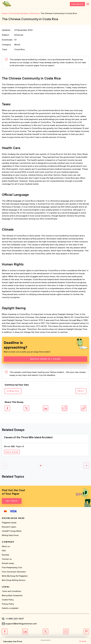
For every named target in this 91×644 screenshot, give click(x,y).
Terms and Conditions (12, 591)
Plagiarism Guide (9, 523)
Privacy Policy (8, 604)
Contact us (7, 559)
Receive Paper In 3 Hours (46, 359)
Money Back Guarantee (12, 596)
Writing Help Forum (10, 535)
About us (6, 546)
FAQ (4, 551)
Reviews (6, 555)
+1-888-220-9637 (15, 619)
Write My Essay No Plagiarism (15, 576)
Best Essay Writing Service (14, 580)
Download (13, 391)
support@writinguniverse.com (21, 624)
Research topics (9, 527)
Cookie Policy (8, 600)
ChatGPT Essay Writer (12, 531)
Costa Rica (19, 49)
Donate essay (8, 563)
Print (81, 391)
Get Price (12, 501)
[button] (41, 466)
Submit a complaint (10, 608)
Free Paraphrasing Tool (12, 568)
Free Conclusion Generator (14, 572)
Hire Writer (77, 4)
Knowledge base (13, 518)
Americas (19, 35)
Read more (12, 452)
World (17, 45)
